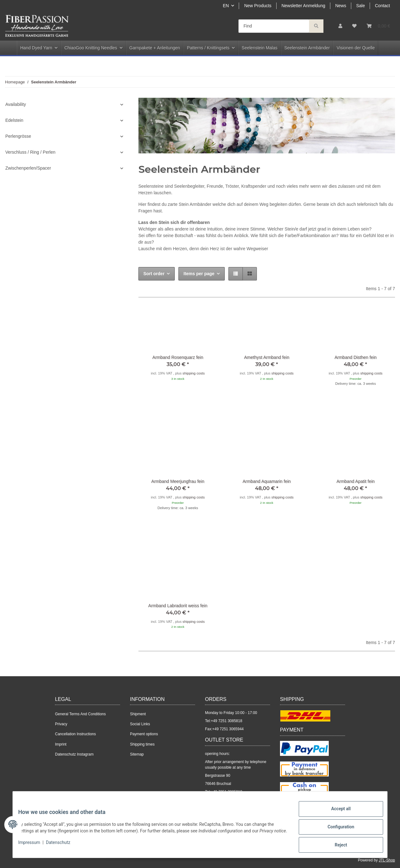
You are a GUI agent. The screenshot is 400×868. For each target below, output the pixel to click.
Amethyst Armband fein (267, 357)
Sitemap (137, 754)
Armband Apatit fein (356, 481)
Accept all (336, 813)
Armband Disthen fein (355, 357)
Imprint (61, 744)
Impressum (34, 849)
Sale (361, 6)
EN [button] (226, 6)
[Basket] (378, 26)
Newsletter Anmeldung (303, 6)
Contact (382, 6)
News (341, 6)
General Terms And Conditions (80, 714)
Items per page (199, 274)
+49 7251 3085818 (227, 721)
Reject (336, 846)
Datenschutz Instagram (74, 754)
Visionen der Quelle (356, 48)
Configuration (336, 830)
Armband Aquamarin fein (267, 481)
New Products (258, 6)
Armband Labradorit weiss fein (178, 606)
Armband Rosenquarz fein (178, 357)
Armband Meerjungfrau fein (178, 481)
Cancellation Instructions (75, 734)
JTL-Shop (387, 860)
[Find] (274, 26)
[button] (340, 26)
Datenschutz (63, 849)
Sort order (154, 274)
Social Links (140, 724)
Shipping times (142, 744)
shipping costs (194, 373)
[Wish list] (354, 26)
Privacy (61, 724)
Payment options (144, 734)
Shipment (138, 714)
